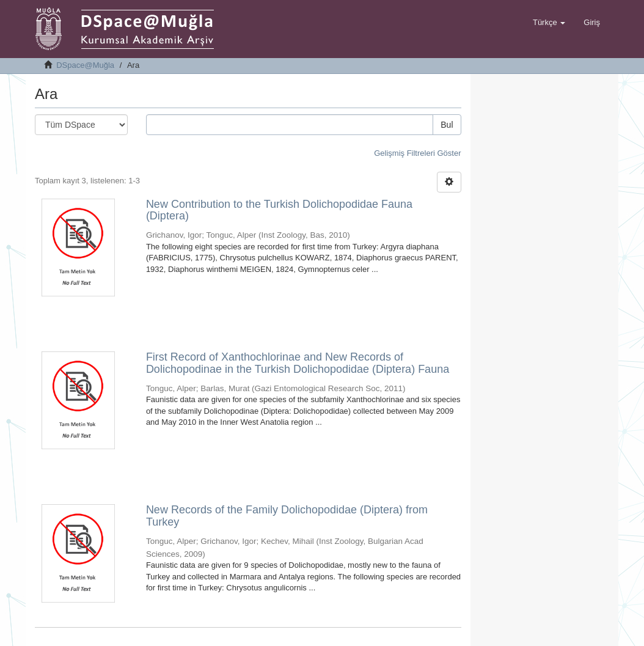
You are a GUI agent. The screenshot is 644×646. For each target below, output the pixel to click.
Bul (447, 125)
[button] (549, 23)
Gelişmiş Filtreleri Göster (417, 153)
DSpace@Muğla (85, 65)
